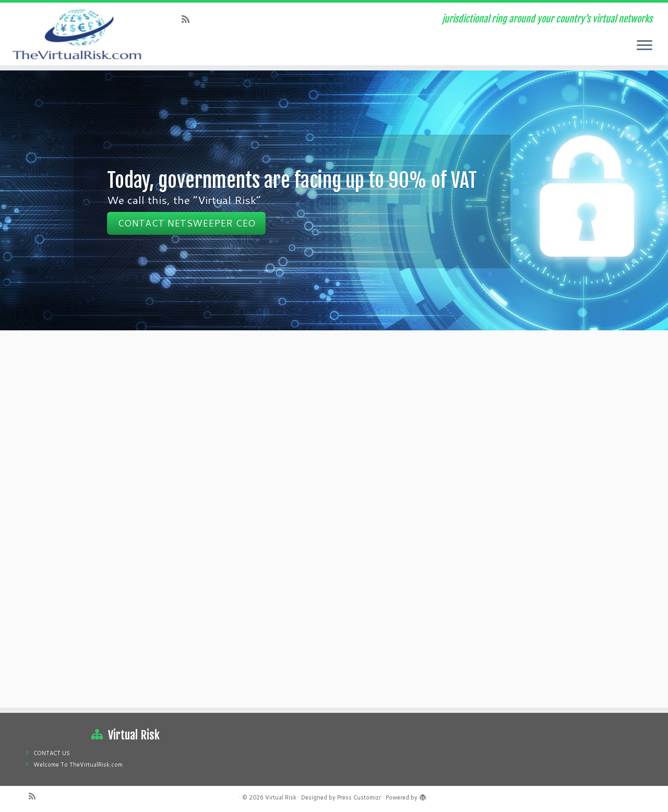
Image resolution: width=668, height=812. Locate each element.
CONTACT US (52, 753)
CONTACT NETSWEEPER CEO (186, 223)
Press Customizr (359, 797)
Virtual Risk (281, 797)
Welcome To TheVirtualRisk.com (78, 765)
